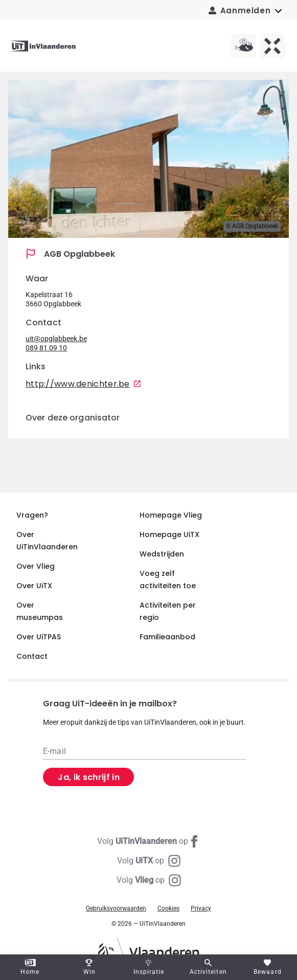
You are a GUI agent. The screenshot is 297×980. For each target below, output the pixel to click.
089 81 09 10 (46, 348)
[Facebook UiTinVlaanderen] (149, 841)
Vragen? (32, 515)
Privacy (201, 908)
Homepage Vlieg (171, 515)
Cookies (168, 908)
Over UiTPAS (39, 637)
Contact (32, 656)
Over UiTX (34, 586)
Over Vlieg (36, 566)
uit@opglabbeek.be (56, 339)
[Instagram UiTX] (149, 861)
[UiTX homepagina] (272, 46)
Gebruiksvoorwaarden (116, 908)
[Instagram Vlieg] (149, 880)
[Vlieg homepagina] (244, 46)
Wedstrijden (162, 554)
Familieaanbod (167, 637)
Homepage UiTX (169, 534)
